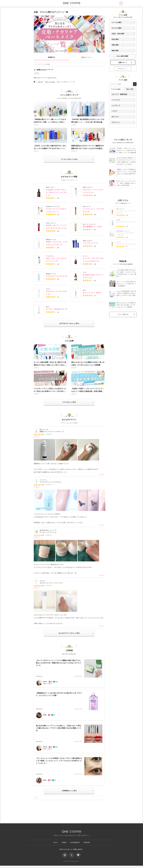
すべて (37, 73)
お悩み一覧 (40, 82)
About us (55, 844)
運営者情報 (87, 844)
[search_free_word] (135, 86)
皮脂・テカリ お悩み (50, 82)
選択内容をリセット (123, 70)
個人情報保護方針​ (75, 844)
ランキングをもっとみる (69, 159)
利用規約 (64, 844)
